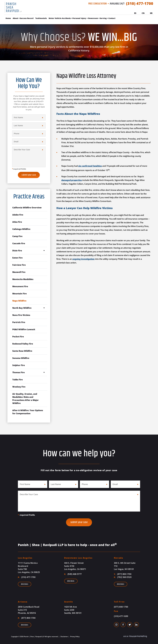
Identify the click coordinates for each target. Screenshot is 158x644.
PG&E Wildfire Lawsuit (24, 329)
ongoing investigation (83, 259)
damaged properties (72, 180)
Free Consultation (97, 4)
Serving (103, 18)
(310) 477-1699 (121, 616)
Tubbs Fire (18, 380)
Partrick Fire (19, 322)
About (15, 18)
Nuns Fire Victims (21, 315)
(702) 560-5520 (123, 577)
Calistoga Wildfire (21, 229)
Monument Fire (20, 286)
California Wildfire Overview (27, 208)
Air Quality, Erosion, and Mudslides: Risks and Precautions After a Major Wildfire (25, 399)
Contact (112, 18)
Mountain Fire (20, 294)
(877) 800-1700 (123, 574)
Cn (143, 13)
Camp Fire (17, 236)
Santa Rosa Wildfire (22, 351)
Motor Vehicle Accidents (60, 18)
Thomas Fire (19, 372)
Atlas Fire (17, 222)
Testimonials (41, 18)
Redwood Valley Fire (23, 344)
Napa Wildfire (19, 301)
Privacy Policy (75, 637)
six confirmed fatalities (90, 166)
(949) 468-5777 (73, 574)
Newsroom (93, 18)
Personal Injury (79, 18)
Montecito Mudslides (23, 279)
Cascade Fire (19, 243)
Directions (25, 584)
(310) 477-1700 (140, 3)
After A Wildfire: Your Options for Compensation (28, 412)
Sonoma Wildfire (21, 358)
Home (8, 18)
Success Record (27, 18)
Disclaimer (64, 637)
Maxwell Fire (19, 272)
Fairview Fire (19, 265)
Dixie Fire (17, 251)
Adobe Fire (18, 215)
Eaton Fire (17, 258)
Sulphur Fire (19, 365)
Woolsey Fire (19, 387)
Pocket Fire (18, 337)
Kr (151, 13)
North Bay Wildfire (22, 308)
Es (135, 13)
